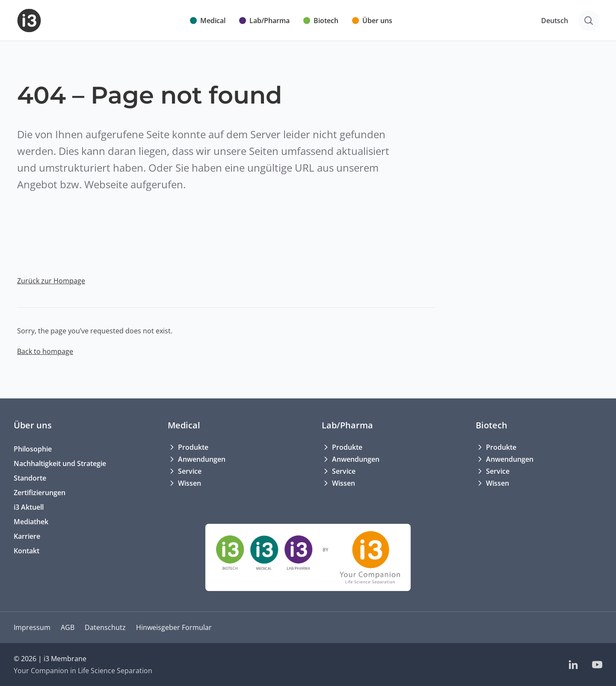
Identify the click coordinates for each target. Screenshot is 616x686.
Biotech (492, 425)
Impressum (32, 627)
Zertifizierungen (40, 493)
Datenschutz (105, 627)
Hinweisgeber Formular (174, 627)
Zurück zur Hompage (51, 281)
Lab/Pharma (347, 425)
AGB (68, 627)
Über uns (33, 425)
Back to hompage (45, 351)
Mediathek (31, 522)
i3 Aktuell (29, 507)
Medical (184, 425)
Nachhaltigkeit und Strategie (60, 463)
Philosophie (33, 449)
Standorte (30, 478)
